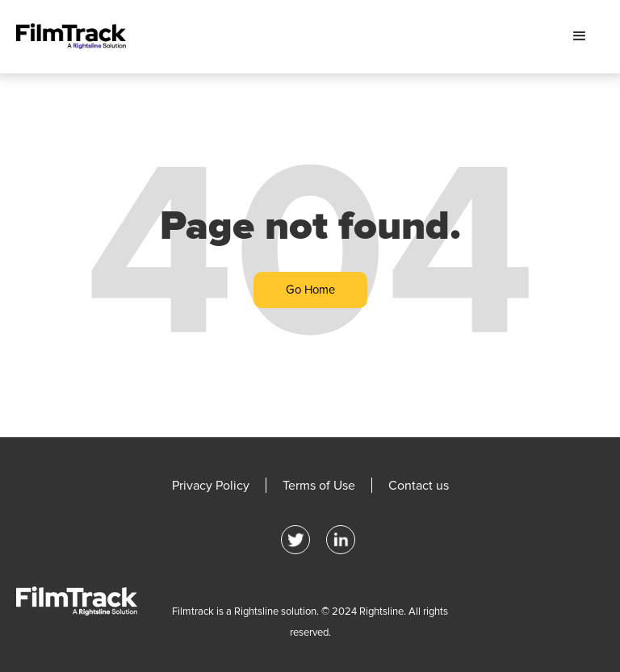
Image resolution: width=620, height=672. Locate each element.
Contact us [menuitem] (419, 486)
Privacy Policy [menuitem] (211, 486)
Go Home (310, 290)
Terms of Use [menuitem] (319, 486)
